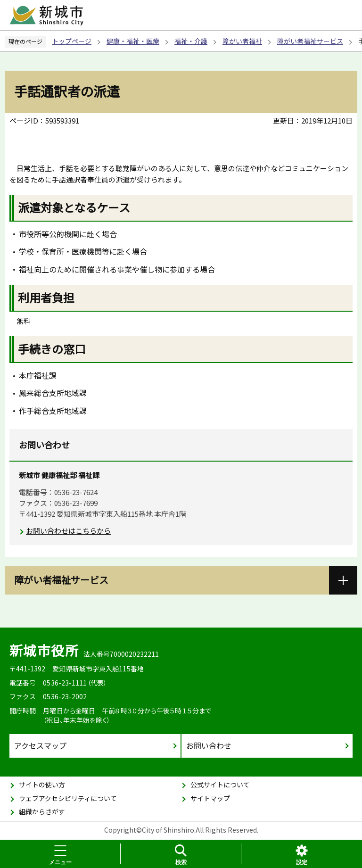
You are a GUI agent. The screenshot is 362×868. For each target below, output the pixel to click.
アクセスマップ (40, 745)
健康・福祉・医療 (133, 41)
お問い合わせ (209, 745)
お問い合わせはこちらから (68, 531)
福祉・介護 (191, 41)
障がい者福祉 (242, 41)
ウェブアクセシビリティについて (68, 798)
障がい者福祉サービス (310, 41)
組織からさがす (42, 811)
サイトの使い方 (42, 785)
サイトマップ (210, 798)
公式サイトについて (220, 785)
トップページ (72, 41)
